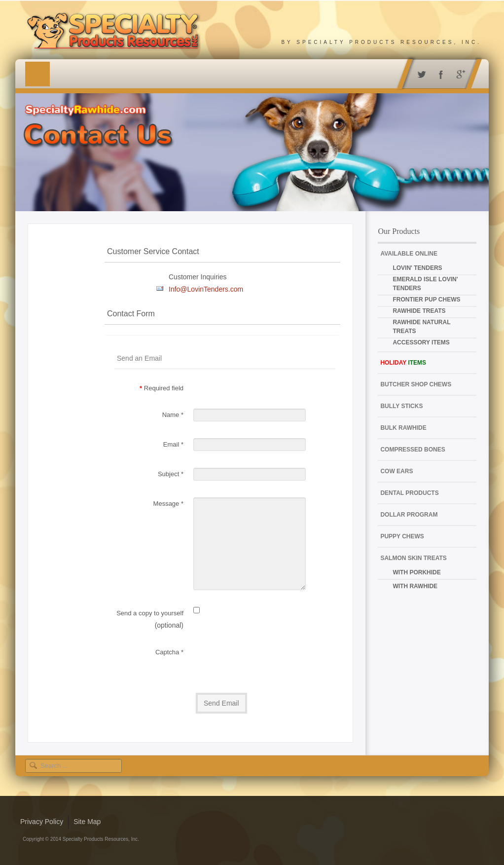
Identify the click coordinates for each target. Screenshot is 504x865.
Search (35, 759)
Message (168, 504)
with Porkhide (416, 572)
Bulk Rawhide (403, 428)
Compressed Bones (413, 450)
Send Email (221, 703)
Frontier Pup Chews (426, 300)
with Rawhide (415, 586)
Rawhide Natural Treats (421, 327)
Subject (171, 474)
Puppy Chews (402, 536)
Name (173, 415)
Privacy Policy (42, 822)
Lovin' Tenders (417, 268)
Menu (37, 74)
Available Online (409, 254)
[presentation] (268, 661)
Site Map (87, 822)
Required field (162, 388)
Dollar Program (409, 515)
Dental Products (409, 493)
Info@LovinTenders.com (206, 289)
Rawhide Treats (419, 311)
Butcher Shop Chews (416, 384)
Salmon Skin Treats (413, 558)
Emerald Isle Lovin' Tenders (425, 284)
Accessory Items (421, 342)
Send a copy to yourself (150, 613)
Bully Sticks (401, 406)
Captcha (169, 652)
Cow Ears (396, 471)
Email (173, 444)
